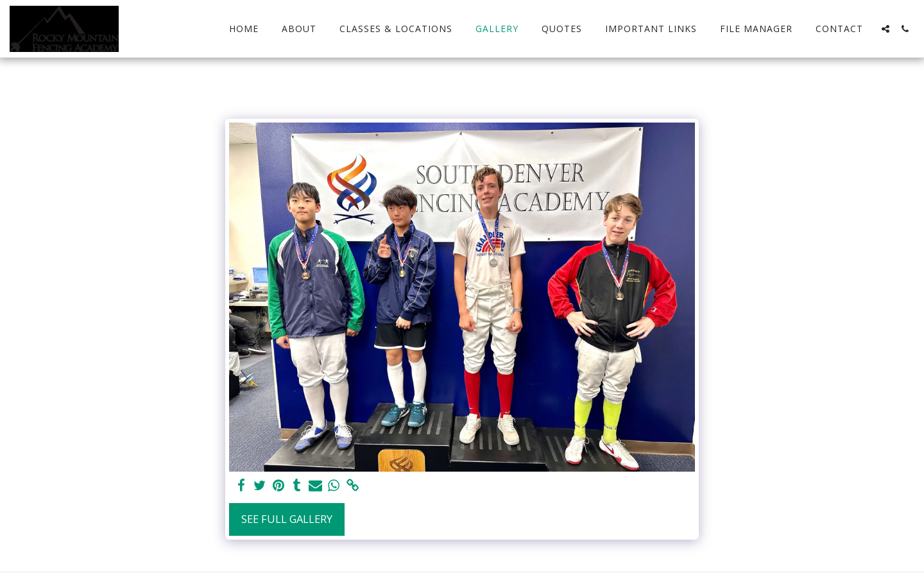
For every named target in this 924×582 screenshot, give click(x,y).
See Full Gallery (287, 519)
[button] (886, 29)
